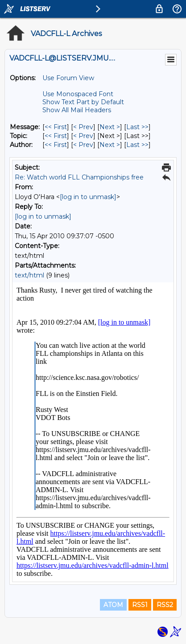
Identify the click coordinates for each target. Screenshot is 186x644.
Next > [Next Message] (110, 127)
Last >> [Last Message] (137, 127)
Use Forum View (68, 78)
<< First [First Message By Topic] (56, 136)
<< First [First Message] (56, 127)
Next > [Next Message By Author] (110, 145)
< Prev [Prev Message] (83, 127)
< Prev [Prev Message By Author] (83, 145)
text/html (29, 275)
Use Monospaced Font (78, 94)
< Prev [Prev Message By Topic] (83, 136)
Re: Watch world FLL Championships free (79, 177)
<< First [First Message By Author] (56, 145)
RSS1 (140, 605)
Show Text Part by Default (83, 102)
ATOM (113, 605)
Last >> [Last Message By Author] (137, 145)
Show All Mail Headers (77, 110)
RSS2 (165, 605)
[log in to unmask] (88, 197)
